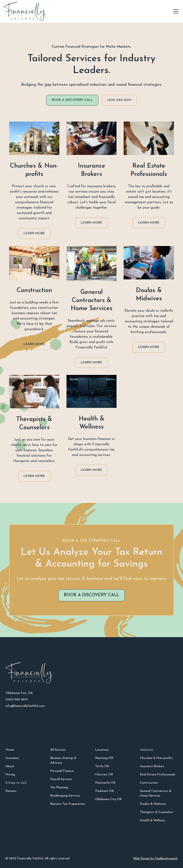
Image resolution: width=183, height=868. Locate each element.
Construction (149, 783)
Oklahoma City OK (109, 799)
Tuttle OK (102, 766)
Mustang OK (104, 758)
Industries (147, 750)
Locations (102, 750)
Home (10, 750)
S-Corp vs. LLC (16, 783)
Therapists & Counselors (157, 812)
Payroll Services (61, 779)
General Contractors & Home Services (156, 793)
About (10, 766)
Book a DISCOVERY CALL (72, 100)
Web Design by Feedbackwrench (155, 859)
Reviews (11, 791)
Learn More (34, 233)
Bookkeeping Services (65, 796)
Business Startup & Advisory (63, 760)
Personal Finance (62, 771)
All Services (58, 750)
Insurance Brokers (152, 766)
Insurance (12, 758)
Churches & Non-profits (156, 758)
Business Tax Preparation (68, 804)
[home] (25, 11)
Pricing (10, 775)
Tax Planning (59, 788)
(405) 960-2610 (119, 100)
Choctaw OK (104, 775)
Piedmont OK (105, 791)
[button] (175, 11)
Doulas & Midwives (153, 804)
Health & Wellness (152, 820)
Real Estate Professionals (158, 775)
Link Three (58, 812)
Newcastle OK (105, 783)
